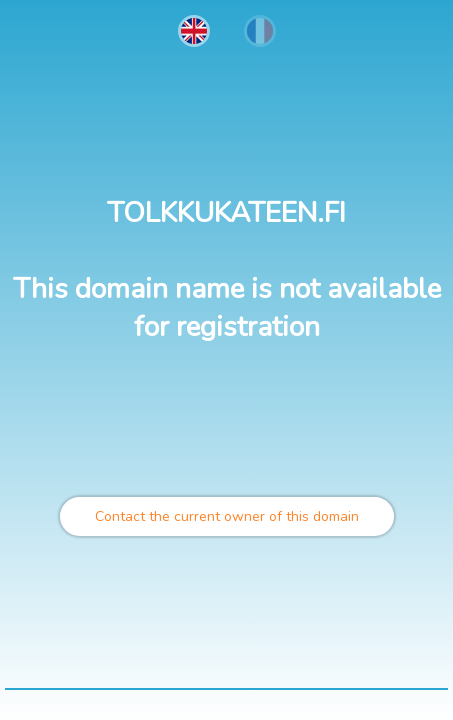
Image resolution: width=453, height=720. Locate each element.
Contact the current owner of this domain (227, 516)
